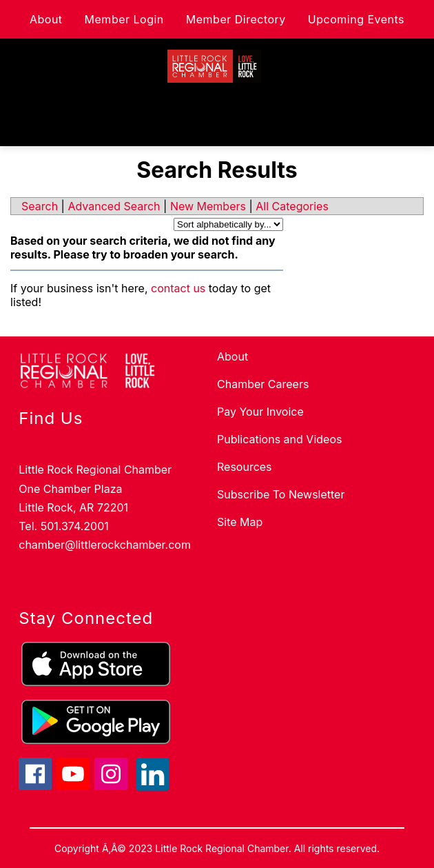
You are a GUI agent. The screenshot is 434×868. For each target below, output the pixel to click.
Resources (245, 467)
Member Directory (236, 19)
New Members (208, 206)
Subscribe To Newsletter (281, 494)
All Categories (292, 206)
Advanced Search (114, 206)
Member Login (124, 19)
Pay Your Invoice (260, 412)
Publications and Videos (279, 439)
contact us (178, 288)
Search (40, 206)
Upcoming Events (356, 19)
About (46, 19)
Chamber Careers (263, 384)
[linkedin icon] (153, 787)
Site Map (240, 522)
